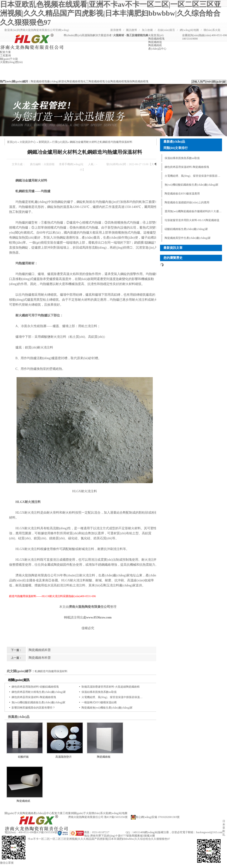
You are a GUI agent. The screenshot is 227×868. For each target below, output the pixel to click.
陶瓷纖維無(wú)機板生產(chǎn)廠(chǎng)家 (107, 708)
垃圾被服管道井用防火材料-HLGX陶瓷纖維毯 (192, 220)
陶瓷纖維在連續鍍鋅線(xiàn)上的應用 (187, 202)
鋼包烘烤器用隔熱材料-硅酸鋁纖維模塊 (35, 687)
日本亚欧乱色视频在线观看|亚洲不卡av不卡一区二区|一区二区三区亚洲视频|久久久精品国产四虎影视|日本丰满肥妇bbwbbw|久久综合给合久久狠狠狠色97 (111, 13)
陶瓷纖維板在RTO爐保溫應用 (182, 194)
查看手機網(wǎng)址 (71, 164)
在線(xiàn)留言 (166, 30)
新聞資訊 (44, 142)
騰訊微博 (131, 30)
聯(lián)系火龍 (212, 30)
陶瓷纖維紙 (23, 801)
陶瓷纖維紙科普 (40, 650)
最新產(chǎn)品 (174, 142)
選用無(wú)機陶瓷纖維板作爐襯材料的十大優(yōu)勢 (193, 211)
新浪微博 (116, 30)
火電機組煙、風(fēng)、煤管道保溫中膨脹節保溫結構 (193, 176)
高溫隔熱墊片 (64, 757)
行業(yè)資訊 (60, 142)
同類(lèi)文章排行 (176, 148)
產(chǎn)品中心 (42, 813)
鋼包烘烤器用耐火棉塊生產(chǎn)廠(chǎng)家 (39, 692)
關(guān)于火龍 (14, 813)
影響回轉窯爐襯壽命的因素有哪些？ (33, 708)
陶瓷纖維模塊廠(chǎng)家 (46, 81)
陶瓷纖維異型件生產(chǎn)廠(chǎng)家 (188, 238)
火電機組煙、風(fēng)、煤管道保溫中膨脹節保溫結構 (113, 697)
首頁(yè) (12, 142)
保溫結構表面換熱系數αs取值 (99, 692)
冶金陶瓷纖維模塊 (116, 81)
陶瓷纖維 (28, 813)
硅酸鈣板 (23, 757)
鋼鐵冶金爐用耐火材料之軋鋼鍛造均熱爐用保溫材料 (101, 142)
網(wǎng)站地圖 (189, 30)
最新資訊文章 (173, 248)
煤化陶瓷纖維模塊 (72, 81)
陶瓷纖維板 (104, 757)
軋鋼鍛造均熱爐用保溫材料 (51, 671)
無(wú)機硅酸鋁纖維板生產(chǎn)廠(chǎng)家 (38, 702)
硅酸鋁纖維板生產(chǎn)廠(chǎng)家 (186, 229)
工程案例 (68, 813)
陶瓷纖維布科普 (40, 658)
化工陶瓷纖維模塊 (94, 81)
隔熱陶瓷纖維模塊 (138, 81)
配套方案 (57, 813)
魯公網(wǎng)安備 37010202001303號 (155, 817)
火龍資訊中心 (28, 142)
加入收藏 (147, 30)
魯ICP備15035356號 (46, 832)
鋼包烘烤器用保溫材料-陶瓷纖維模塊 (34, 697)
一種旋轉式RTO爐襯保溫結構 (99, 702)
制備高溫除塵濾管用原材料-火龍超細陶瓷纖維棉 (111, 687)
